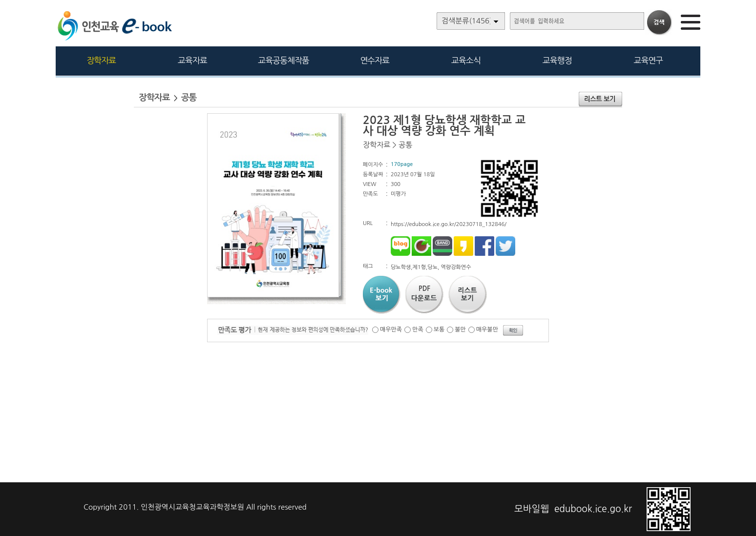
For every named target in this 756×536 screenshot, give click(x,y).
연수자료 (375, 60)
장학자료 (101, 60)
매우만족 (391, 330)
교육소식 (466, 60)
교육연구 (648, 60)
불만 (460, 330)
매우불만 (487, 330)
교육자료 (192, 60)
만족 (418, 330)
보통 (439, 330)
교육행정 (557, 60)
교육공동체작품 (283, 60)
